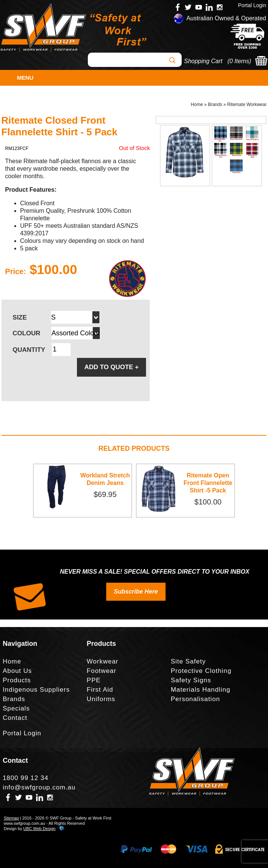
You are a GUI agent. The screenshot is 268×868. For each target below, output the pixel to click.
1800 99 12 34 (26, 778)
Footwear (102, 671)
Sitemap (11, 818)
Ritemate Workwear (247, 105)
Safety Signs (191, 680)
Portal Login (252, 5)
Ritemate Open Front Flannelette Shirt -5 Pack (208, 483)
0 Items (239, 61)
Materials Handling (201, 690)
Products (17, 680)
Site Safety (188, 661)
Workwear (102, 661)
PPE (94, 680)
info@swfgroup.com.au (39, 787)
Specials (16, 708)
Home (197, 105)
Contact (15, 718)
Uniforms (101, 699)
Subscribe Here (136, 592)
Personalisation (195, 699)
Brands (215, 105)
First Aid (100, 690)
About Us (17, 671)
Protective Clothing (201, 671)
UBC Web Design (39, 829)
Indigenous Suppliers (36, 690)
